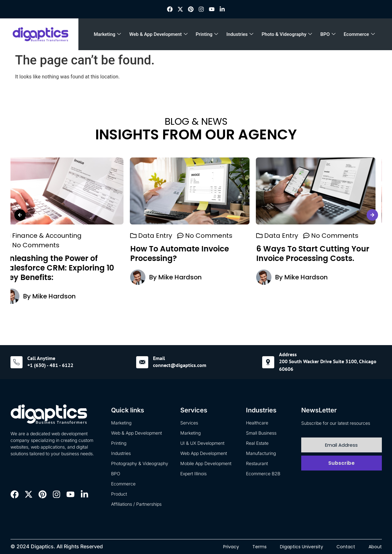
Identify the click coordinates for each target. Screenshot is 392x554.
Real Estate (257, 443)
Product (119, 494)
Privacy (231, 547)
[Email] (142, 362)
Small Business (261, 433)
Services (189, 423)
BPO (328, 34)
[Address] (268, 362)
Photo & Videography (287, 34)
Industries (240, 34)
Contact (346, 547)
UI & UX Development (202, 443)
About (375, 547)
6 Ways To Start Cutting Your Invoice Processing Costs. (319, 254)
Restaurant (257, 463)
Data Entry (161, 236)
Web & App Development (158, 34)
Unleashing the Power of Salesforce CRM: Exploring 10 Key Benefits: (65, 268)
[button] (20, 215)
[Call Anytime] (17, 362)
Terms (259, 547)
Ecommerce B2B (263, 474)
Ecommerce (359, 34)
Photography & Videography (140, 463)
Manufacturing (261, 453)
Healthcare (257, 423)
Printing (207, 34)
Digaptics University (302, 547)
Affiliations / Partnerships (136, 504)
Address (288, 354)
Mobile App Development (206, 463)
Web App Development (204, 453)
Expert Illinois (193, 474)
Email (159, 358)
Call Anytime (41, 358)
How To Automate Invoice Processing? (186, 254)
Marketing (107, 34)
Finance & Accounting (53, 236)
